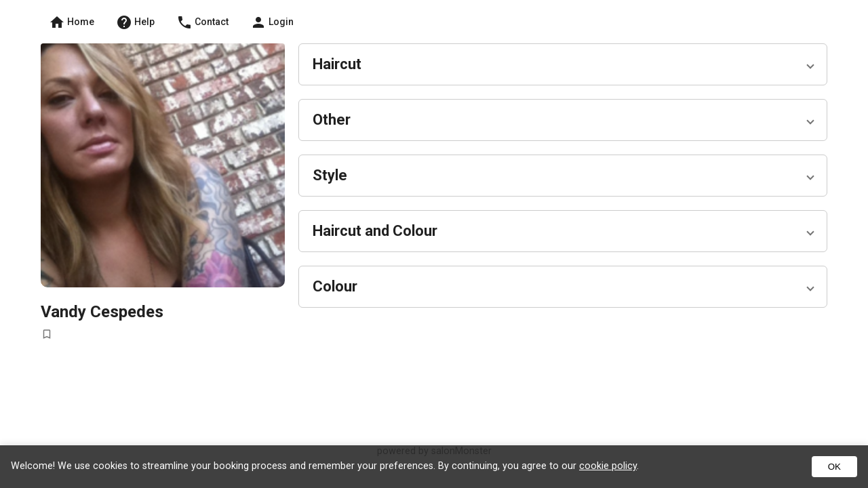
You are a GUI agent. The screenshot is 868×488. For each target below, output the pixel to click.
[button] (563, 64)
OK (834, 467)
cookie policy (608, 466)
